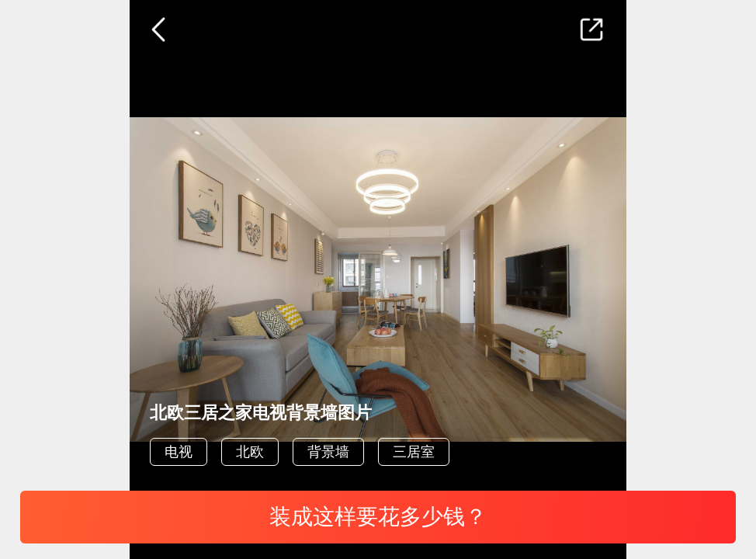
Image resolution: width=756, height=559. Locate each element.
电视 (179, 452)
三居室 (414, 452)
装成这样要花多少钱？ (378, 517)
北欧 (250, 452)
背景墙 (328, 452)
